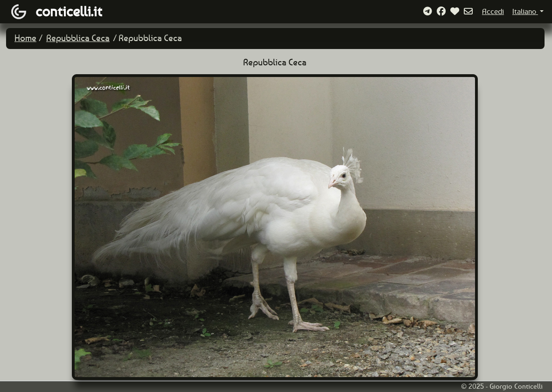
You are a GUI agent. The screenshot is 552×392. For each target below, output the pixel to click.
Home (25, 38)
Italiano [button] (525, 11)
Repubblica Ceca (78, 38)
